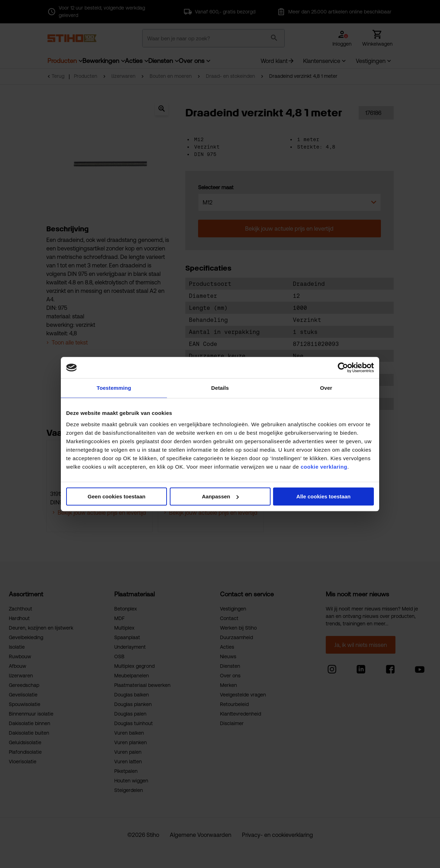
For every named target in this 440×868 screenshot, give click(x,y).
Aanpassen (220, 496)
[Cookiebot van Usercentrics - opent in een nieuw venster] (343, 368)
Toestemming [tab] (114, 388)
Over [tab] (326, 388)
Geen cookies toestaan (117, 496)
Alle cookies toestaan (323, 496)
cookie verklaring (324, 467)
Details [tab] (220, 388)
